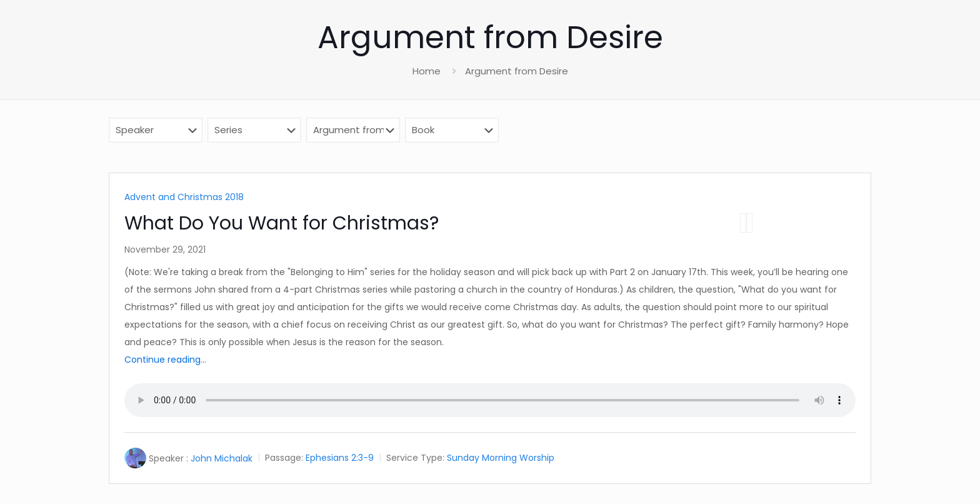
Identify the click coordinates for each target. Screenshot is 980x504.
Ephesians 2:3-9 (340, 458)
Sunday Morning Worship (501, 458)
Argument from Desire (517, 71)
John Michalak (222, 458)
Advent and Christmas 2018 (184, 197)
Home (427, 71)
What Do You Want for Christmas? (282, 223)
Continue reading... (165, 360)
